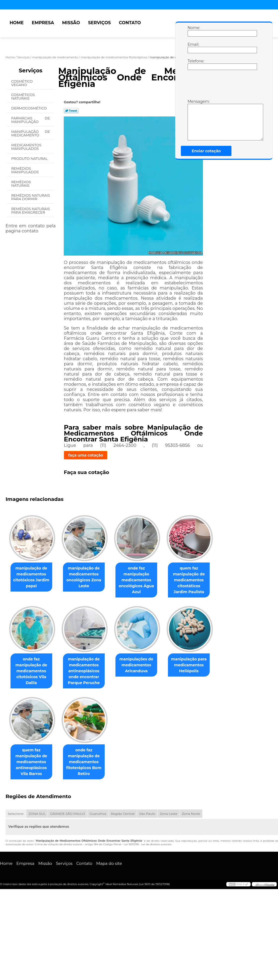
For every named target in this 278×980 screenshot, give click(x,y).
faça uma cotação (86, 455)
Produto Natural (30, 158)
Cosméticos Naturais (23, 96)
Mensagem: (193, 120)
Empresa (43, 23)
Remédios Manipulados (26, 170)
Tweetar (71, 111)
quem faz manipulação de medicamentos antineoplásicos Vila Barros (32, 763)
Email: (193, 48)
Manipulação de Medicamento (31, 133)
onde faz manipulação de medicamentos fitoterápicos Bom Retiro (87, 763)
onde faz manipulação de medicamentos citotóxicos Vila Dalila (32, 671)
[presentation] (222, 86)
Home (17, 23)
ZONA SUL (37, 815)
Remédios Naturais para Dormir (31, 197)
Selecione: (16, 815)
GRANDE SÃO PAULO (67, 815)
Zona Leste (169, 815)
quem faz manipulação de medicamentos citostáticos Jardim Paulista (196, 580)
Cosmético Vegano (22, 83)
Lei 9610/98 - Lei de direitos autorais (147, 845)
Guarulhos (98, 815)
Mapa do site (109, 864)
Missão (71, 23)
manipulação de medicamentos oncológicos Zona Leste (87, 577)
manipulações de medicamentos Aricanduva (142, 666)
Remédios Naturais (21, 184)
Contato (130, 23)
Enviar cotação (206, 151)
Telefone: (193, 64)
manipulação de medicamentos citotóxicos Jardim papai (32, 577)
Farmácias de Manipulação (31, 120)
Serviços (99, 23)
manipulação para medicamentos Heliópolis (196, 666)
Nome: (193, 31)
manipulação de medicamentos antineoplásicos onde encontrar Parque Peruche (87, 671)
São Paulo (147, 815)
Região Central (123, 815)
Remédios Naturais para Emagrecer (31, 210)
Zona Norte (191, 815)
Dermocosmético (29, 108)
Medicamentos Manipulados (26, 147)
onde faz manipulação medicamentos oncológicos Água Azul (142, 580)
